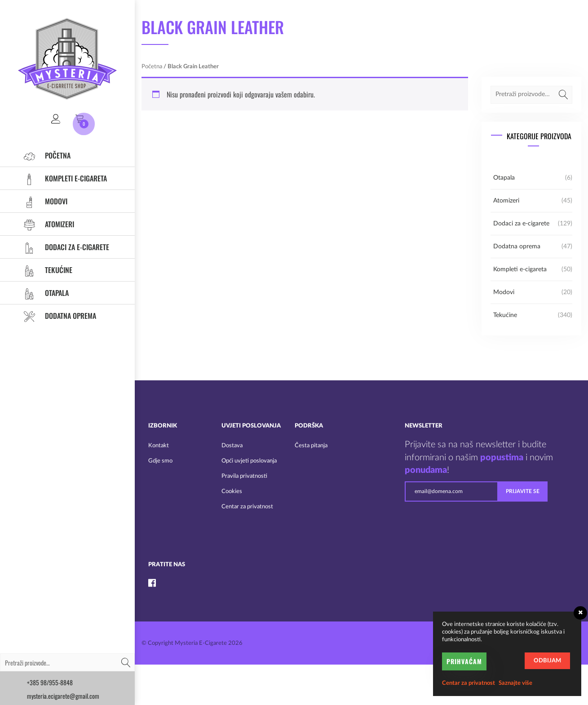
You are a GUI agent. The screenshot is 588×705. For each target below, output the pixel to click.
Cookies (232, 491)
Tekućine (45, 270)
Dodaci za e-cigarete (64, 247)
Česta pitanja (311, 446)
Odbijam (547, 661)
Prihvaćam (464, 661)
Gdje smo (160, 461)
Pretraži (126, 662)
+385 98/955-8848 (50, 682)
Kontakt (159, 446)
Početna (44, 155)
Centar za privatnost (247, 507)
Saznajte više (515, 683)
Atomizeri (46, 224)
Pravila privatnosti (244, 476)
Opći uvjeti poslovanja (249, 461)
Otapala (43, 293)
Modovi (43, 201)
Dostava (232, 446)
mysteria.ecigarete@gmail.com (63, 696)
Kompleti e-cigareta (62, 178)
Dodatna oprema (57, 316)
